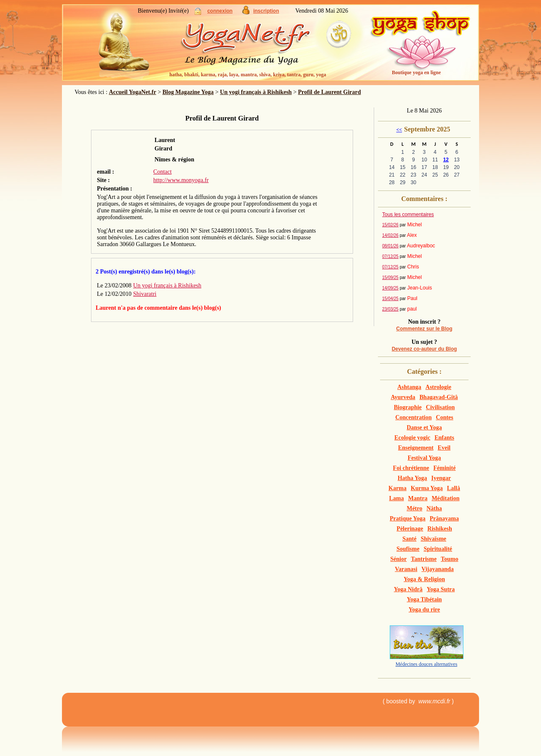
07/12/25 (390, 256)
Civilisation (440, 407)
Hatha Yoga (412, 478)
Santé (409, 539)
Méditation (445, 498)
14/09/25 (390, 288)
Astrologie (438, 387)
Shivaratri (145, 294)
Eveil (444, 448)
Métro (414, 508)
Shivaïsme (433, 539)
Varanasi (406, 569)
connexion (220, 11)
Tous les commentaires (408, 214)
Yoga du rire (424, 610)
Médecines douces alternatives (427, 664)
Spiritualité (438, 549)
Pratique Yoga (408, 519)
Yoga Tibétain (424, 599)
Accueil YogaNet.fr (132, 92)
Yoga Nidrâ (408, 589)
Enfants (444, 438)
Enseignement (416, 448)
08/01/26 (390, 246)
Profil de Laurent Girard (329, 92)
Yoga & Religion (424, 579)
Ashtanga (409, 387)
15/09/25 (390, 277)
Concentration (413, 417)
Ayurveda (403, 397)
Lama (397, 498)
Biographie (408, 407)
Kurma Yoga (427, 488)
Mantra (418, 498)
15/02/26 (390, 225)
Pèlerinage (410, 529)
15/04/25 (390, 299)
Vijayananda (438, 569)
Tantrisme (424, 559)
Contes (445, 417)
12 (446, 160)
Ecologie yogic (412, 438)
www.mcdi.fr (434, 701)
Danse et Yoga (424, 428)
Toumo (450, 559)
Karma (398, 488)
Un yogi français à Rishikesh (256, 92)
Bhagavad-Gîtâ (439, 397)
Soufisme (408, 549)
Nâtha (434, 508)
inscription (266, 11)
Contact (163, 172)
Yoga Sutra (441, 589)
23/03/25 (390, 309)
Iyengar (441, 478)
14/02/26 (390, 235)
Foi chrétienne (411, 468)
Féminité (445, 468)
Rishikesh (439, 529)
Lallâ (454, 488)
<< (399, 130)
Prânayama (444, 519)
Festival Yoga (424, 458)
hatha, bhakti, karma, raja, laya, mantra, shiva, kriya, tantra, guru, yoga (248, 75)
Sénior (398, 559)
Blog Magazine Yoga (188, 92)
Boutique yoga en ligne (416, 72)
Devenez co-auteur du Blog (424, 349)
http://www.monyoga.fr (181, 180)
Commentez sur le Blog (424, 329)
